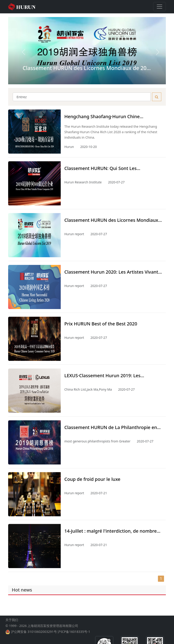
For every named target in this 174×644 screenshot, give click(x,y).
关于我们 (12, 623)
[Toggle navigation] (159, 7)
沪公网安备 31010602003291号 (34, 635)
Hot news (22, 590)
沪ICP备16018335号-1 (74, 635)
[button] (20, 51)
